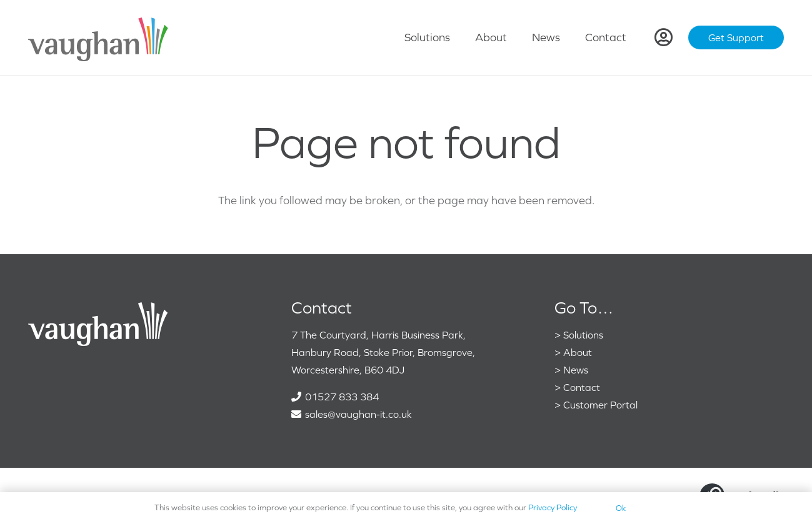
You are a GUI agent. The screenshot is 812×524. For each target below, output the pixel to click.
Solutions (583, 335)
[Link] (664, 37)
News (576, 370)
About (578, 352)
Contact (582, 387)
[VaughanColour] (99, 38)
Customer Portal (600, 405)
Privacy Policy (553, 507)
